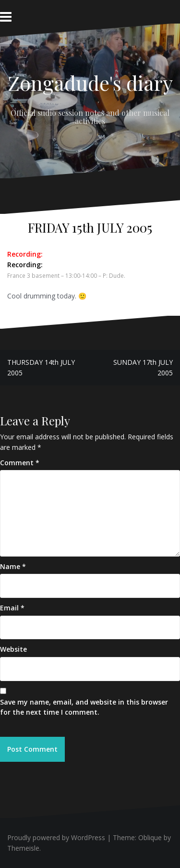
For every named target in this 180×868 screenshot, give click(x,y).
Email (12, 608)
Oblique (150, 837)
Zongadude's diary (90, 83)
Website (13, 649)
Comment (20, 463)
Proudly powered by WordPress (56, 837)
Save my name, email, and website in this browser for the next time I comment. (84, 707)
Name (13, 566)
